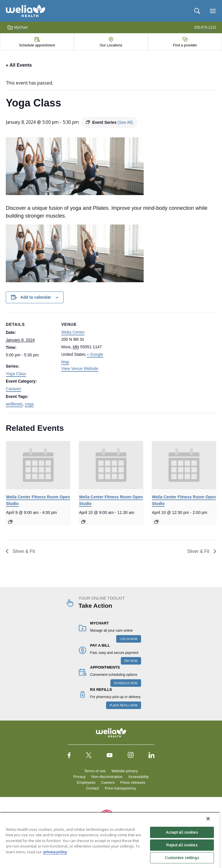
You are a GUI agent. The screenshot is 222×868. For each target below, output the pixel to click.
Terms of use (95, 771)
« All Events (19, 65)
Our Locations (111, 45)
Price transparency (120, 788)
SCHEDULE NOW (126, 683)
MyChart (17, 27)
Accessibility (139, 777)
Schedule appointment (37, 45)
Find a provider (185, 45)
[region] (110, 840)
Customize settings (182, 858)
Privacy (79, 777)
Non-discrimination (107, 777)
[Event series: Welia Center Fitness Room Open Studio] (10, 522)
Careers (108, 782)
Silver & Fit (23, 551)
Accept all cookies (182, 832)
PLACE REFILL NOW (123, 705)
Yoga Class (16, 374)
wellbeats (14, 404)
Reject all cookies (182, 845)
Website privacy (125, 771)
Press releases (133, 782)
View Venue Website (80, 368)
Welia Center (73, 332)
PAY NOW (131, 661)
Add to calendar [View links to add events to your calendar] (36, 297)
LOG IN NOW (128, 639)
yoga (29, 404)
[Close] (208, 819)
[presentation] (38, 465)
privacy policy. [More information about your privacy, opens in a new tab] (55, 852)
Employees (86, 782)
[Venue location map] (147, 352)
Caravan (13, 389)
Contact (92, 788)
